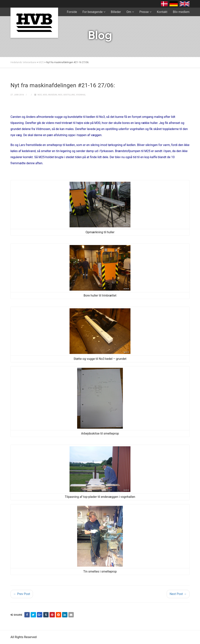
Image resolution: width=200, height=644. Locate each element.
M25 (40, 95)
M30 (45, 95)
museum (53, 95)
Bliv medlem (181, 12)
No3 (60, 95)
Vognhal (81, 95)
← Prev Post (22, 594)
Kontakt (162, 12)
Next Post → (178, 594)
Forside (72, 12)
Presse (144, 12)
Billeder (116, 12)
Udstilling (69, 95)
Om (129, 12)
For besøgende (93, 12)
